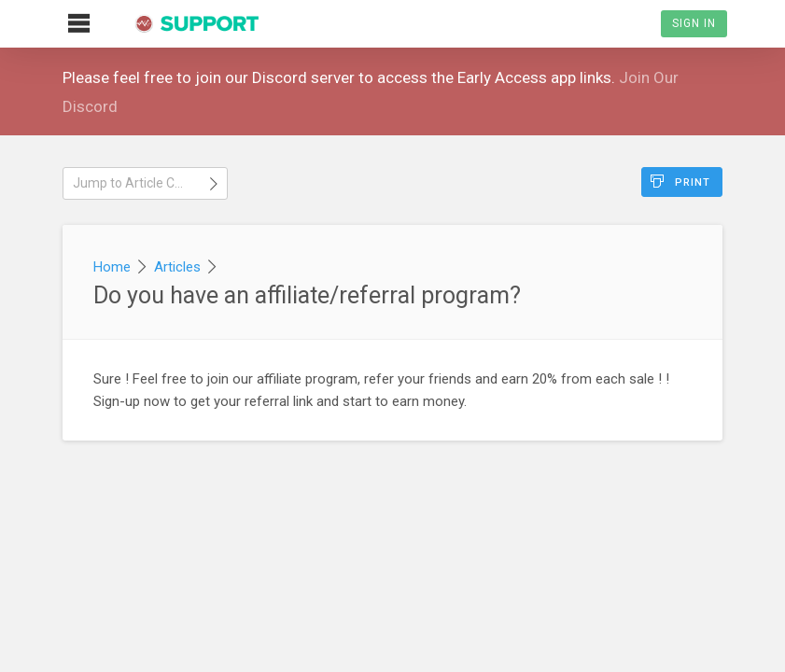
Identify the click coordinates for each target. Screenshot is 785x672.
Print (680, 182)
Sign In (694, 23)
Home (112, 267)
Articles (177, 267)
